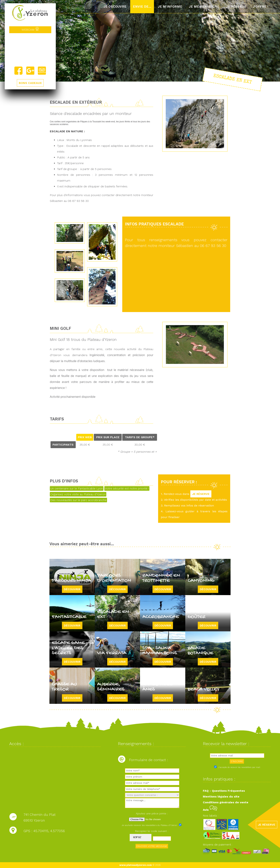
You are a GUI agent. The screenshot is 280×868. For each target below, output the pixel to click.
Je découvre (115, 7)
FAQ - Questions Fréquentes (224, 791)
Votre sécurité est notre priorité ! (127, 488)
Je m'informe (170, 7)
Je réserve (236, 7)
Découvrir (72, 589)
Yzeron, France (30, 50)
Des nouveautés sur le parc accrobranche (78, 500)
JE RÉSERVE (201, 494)
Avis (210, 810)
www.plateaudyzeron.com (136, 865)
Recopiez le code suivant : (152, 831)
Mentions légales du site (221, 797)
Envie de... (142, 7)
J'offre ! (261, 7)
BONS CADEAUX (30, 83)
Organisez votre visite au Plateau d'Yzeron (78, 494)
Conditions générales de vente (226, 802)
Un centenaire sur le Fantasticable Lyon (77, 488)
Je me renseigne (204, 7)
